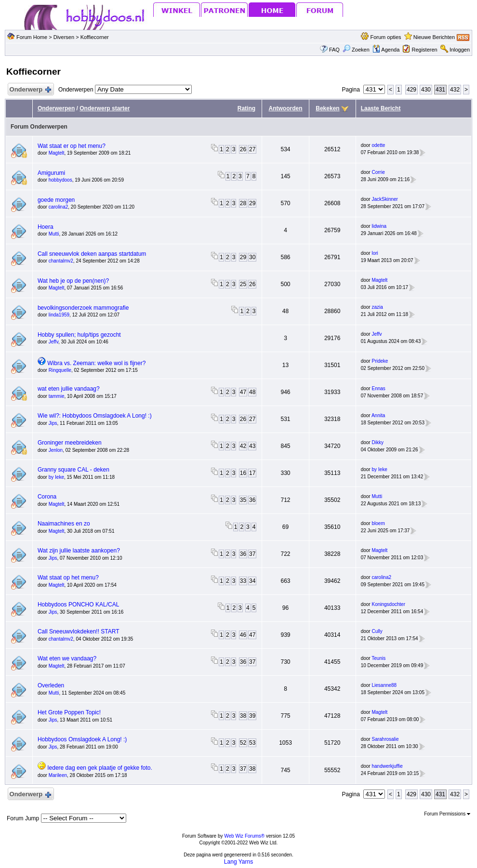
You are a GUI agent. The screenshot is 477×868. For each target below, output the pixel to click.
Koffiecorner (95, 37)
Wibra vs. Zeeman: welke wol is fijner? (96, 363)
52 (243, 743)
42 (243, 446)
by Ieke (56, 477)
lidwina (379, 226)
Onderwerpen (56, 108)
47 (243, 392)
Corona (47, 497)
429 (411, 90)
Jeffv (53, 342)
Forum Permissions (447, 814)
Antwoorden (286, 108)
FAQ (334, 50)
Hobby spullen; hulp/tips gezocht (79, 335)
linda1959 (59, 315)
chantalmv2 (61, 261)
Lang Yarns (238, 862)
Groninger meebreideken (70, 443)
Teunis (378, 658)
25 (243, 284)
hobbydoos (60, 180)
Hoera (46, 227)
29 (252, 203)
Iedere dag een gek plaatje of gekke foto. (100, 768)
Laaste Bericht (381, 108)
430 (426, 90)
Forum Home (32, 37)
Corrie (378, 172)
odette (378, 145)
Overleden (51, 685)
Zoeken (356, 50)
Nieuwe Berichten (434, 37)
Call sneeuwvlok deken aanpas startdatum (92, 254)
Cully (377, 631)
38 (243, 716)
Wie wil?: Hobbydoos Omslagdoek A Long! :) (95, 416)
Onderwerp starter (105, 108)
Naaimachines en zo (64, 524)
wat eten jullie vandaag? (69, 389)
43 (252, 446)
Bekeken (327, 108)
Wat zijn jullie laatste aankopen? (79, 551)
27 (252, 149)
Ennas (378, 388)
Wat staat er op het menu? (72, 146)
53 (252, 743)
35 (243, 500)
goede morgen (56, 200)
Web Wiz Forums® (244, 836)
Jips (53, 423)
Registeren (424, 50)
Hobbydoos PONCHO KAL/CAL (78, 605)
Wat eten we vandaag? (67, 658)
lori (375, 253)
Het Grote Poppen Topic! (69, 712)
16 (243, 473)
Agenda (386, 50)
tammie (57, 396)
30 (252, 257)
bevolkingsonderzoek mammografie (83, 308)
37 (252, 554)
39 (252, 716)
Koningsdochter (388, 604)
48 (252, 392)
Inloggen (460, 50)
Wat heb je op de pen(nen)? (73, 281)
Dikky (377, 442)
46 (243, 635)
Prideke (380, 361)
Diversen (64, 37)
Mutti (54, 234)
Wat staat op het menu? (68, 578)
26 (243, 149)
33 (243, 581)
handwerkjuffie (387, 766)
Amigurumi (51, 173)
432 (455, 90)
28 (243, 203)
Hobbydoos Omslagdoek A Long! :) (82, 739)
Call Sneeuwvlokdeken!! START (79, 631)
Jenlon (56, 450)
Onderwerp (30, 90)
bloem (378, 523)
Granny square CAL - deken (73, 470)
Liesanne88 (384, 685)
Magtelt (57, 153)
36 (252, 500)
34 (252, 581)
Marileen (58, 775)
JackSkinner (384, 199)
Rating (246, 108)
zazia (377, 307)
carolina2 (59, 207)
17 (252, 473)
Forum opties (385, 37)
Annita (378, 415)
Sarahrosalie (385, 739)
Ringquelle (60, 370)
